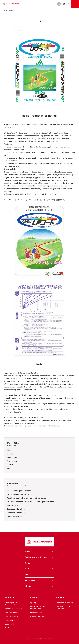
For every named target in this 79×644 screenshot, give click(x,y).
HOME (28, 551)
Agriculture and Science (36, 557)
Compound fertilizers (17, 513)
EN (64, 4)
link (27, 574)
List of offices (10, 620)
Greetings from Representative (11, 604)
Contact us (9, 628)
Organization (10, 624)
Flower (10, 465)
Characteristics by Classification (37, 607)
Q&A (27, 569)
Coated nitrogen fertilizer (19, 491)
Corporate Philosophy (14, 609)
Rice (9, 450)
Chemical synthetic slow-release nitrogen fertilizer (30, 502)
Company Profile (11, 616)
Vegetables (12, 457)
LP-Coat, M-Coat (20, 30)
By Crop (33, 603)
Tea (9, 468)
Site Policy (30, 586)
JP (68, 4)
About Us (10, 597)
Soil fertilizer (13, 505)
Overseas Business (37, 616)
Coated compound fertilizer (20, 494)
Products (35, 597)
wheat (10, 454)
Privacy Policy (31, 580)
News (27, 563)
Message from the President (63, 607)
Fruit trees (12, 461)
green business (36, 613)
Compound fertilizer (16, 509)
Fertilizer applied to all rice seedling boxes (26, 498)
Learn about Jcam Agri (65, 603)
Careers (60, 597)
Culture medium (14, 516)
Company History (12, 613)
